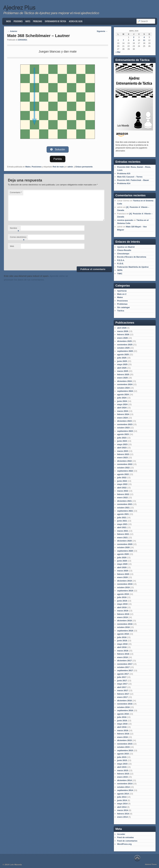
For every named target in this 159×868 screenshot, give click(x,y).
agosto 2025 (123, 354)
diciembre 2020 (124, 541)
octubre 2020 (123, 547)
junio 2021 (122, 521)
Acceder (121, 834)
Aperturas (122, 291)
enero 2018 (122, 657)
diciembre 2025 (124, 341)
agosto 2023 (123, 434)
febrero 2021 (123, 534)
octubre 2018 (123, 627)
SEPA (120, 270)
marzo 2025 (123, 371)
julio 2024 (122, 398)
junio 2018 (122, 641)
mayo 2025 (122, 364)
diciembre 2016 (124, 701)
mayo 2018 (122, 644)
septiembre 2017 (125, 670)
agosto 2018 (123, 634)
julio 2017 (122, 677)
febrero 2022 (123, 494)
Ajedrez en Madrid (126, 247)
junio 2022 (122, 481)
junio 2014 (122, 800)
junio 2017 (122, 681)
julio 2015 (122, 757)
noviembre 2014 (125, 784)
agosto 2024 (123, 394)
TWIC (120, 274)
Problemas (38, 21)
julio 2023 (122, 438)
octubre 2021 (123, 508)
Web (12, 246)
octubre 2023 (123, 428)
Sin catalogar (123, 307)
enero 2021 (122, 538)
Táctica (121, 311)
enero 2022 (122, 498)
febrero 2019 (123, 614)
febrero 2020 (123, 574)
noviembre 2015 (125, 744)
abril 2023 (122, 448)
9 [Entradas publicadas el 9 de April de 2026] (134, 40)
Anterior (12, 31)
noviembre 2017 (125, 664)
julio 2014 (122, 797)
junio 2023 (122, 441)
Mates (28, 21)
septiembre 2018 (125, 631)
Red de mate (58, 167)
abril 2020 (122, 567)
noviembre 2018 (125, 624)
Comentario (16, 192)
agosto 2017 (123, 674)
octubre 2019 (123, 587)
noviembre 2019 (125, 584)
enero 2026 (122, 338)
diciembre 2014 (124, 780)
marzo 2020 (123, 571)
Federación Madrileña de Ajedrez (133, 267)
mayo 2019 (122, 604)
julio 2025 (122, 358)
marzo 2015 (123, 770)
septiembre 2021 (125, 511)
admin (70, 167)
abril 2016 (122, 727)
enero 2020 (122, 577)
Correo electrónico (18, 238)
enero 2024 (122, 418)
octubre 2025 (123, 348)
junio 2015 (122, 760)
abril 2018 (122, 647)
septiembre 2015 (125, 750)
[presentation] (32, 257)
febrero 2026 (123, 335)
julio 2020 (122, 558)
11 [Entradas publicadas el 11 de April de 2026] (144, 40)
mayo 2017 (122, 684)
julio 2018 (122, 637)
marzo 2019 (123, 611)
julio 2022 (122, 478)
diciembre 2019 (124, 581)
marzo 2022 (123, 491)
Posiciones (18, 21)
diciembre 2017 (124, 661)
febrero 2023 (123, 454)
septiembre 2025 (125, 351)
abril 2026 (122, 328)
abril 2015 (122, 767)
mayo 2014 (122, 804)
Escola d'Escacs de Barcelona (132, 257)
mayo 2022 (122, 484)
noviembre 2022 (125, 464)
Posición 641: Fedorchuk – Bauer (133, 180)
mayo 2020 (122, 564)
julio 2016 (122, 717)
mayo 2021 (122, 524)
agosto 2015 (123, 754)
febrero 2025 (123, 374)
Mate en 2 (122, 294)
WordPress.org (124, 844)
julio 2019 (122, 597)
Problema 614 (124, 183)
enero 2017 (122, 697)
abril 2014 (122, 807)
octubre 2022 (123, 468)
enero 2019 (122, 617)
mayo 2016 (122, 724)
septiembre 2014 (125, 790)
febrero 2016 (123, 734)
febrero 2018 (123, 654)
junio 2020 (122, 561)
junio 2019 (122, 601)
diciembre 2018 (124, 621)
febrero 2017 (123, 694)
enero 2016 (122, 737)
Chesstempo (123, 254)
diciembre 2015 (124, 740)
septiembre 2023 (125, 431)
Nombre (15, 229)
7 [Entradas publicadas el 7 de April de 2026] (123, 40)
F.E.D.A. (121, 260)
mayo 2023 (122, 444)
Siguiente (102, 31)
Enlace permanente (84, 167)
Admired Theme (151, 864)
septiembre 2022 (125, 471)
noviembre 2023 (125, 424)
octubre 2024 (123, 388)
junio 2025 (122, 361)
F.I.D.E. (120, 264)
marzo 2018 (123, 651)
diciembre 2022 (124, 461)
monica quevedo (125, 220)
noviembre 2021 (125, 504)
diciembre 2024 (124, 381)
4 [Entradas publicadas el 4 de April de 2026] (144, 37)
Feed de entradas (125, 837)
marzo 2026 (123, 331)
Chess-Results (124, 250)
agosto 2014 (123, 794)
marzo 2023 (123, 451)
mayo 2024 (122, 404)
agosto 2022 (123, 474)
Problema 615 (124, 173)
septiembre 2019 (125, 591)
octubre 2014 (123, 787)
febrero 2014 (123, 814)
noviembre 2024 (125, 384)
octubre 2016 (123, 707)
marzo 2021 (123, 531)
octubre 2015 (123, 747)
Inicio (8, 21)
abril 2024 (122, 408)
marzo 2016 (123, 730)
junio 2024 (122, 401)
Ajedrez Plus (19, 8)
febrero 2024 (123, 414)
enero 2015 (122, 777)
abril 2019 (122, 607)
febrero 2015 (123, 774)
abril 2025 (122, 368)
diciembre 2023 (124, 421)
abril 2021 (122, 527)
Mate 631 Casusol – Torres (130, 177)
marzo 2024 (123, 411)
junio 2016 (122, 721)
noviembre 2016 (125, 704)
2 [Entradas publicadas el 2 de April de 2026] (134, 37)
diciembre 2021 (124, 501)
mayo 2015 (122, 764)
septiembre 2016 (125, 710)
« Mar (118, 52)
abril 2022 (122, 488)
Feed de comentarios (127, 841)
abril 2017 (122, 687)
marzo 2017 (123, 690)
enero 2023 (122, 458)
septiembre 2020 (125, 551)
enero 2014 (122, 817)
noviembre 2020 (125, 544)
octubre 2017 (123, 667)
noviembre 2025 (125, 345)
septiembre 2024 (125, 391)
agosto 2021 (123, 514)
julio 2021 (122, 518)
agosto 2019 (123, 594)
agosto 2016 (123, 714)
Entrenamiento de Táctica (56, 21)
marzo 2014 (123, 810)
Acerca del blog (76, 21)
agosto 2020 (123, 554)
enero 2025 (122, 378)
